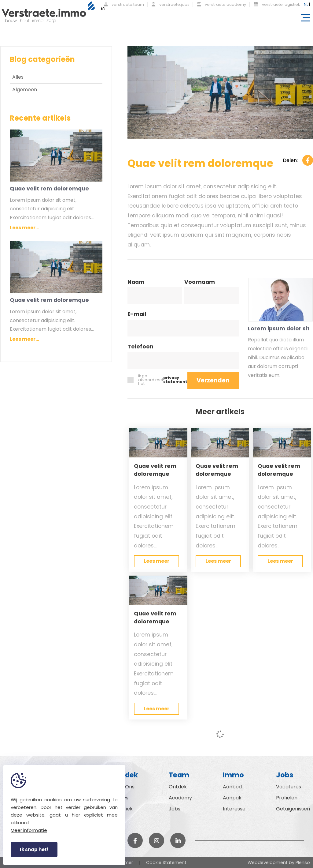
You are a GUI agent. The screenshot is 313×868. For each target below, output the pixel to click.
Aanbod (232, 787)
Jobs (175, 809)
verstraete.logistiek (277, 4)
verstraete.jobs (171, 4)
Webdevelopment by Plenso (279, 862)
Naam (136, 283)
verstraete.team (124, 4)
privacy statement (175, 380)
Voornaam (200, 283)
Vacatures (289, 787)
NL (306, 4)
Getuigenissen (293, 809)
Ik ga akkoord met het (157, 380)
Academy (180, 798)
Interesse (234, 809)
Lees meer (156, 561)
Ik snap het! (34, 849)
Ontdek (178, 787)
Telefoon (140, 347)
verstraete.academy (222, 4)
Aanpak (232, 798)
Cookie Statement (166, 862)
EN (103, 8)
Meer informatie (29, 830)
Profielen (287, 798)
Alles (18, 77)
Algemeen (25, 90)
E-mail (137, 315)
